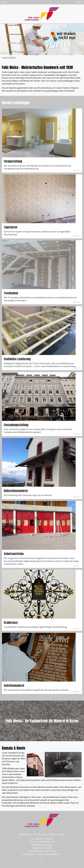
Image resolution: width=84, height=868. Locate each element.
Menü (5, 2)
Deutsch (79, 2)
